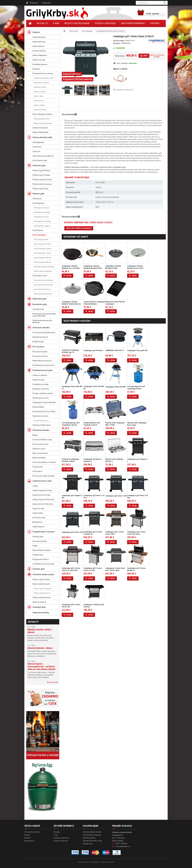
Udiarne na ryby (39, 60)
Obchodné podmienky (133, 23)
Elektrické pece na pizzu (42, 361)
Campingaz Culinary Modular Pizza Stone (135, 267)
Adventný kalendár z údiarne (40, 648)
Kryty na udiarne (39, 105)
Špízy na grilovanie (40, 453)
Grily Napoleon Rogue (41, 208)
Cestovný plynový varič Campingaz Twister (71, 424)
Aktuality (33, 622)
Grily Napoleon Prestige (42, 212)
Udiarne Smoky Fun (40, 128)
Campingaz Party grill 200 (137, 350)
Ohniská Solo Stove (40, 337)
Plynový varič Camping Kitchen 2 (114, 460)
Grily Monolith (38, 309)
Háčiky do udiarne (40, 87)
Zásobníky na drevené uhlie (43, 564)
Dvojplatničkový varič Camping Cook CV (92, 424)
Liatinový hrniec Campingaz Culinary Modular (94, 303)
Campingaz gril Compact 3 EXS (72, 496)
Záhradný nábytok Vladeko (92, 832)
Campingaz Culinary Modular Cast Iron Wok (71, 267)
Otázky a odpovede (105, 23)
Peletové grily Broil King (42, 180)
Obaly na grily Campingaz (43, 589)
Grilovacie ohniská (41, 328)
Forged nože (38, 467)
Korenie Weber (38, 407)
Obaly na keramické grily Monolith (42, 321)
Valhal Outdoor (39, 527)
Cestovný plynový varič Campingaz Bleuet (136, 387)
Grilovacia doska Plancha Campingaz (115, 303)
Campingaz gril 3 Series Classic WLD (115, 533)
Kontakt (155, 23)
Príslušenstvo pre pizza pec (44, 365)
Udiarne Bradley (39, 37)
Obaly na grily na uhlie (41, 579)
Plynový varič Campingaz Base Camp (137, 424)
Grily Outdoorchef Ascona (43, 294)
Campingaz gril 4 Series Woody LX (136, 569)
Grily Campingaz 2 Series (42, 253)
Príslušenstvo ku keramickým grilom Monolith (44, 315)
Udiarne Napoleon (40, 55)
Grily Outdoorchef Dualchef (43, 285)
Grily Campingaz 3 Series (42, 249)
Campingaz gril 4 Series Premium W (93, 533)
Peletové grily (39, 165)
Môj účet (27, 838)
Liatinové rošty (38, 509)
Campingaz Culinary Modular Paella (113, 267)
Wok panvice (37, 522)
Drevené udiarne (39, 51)
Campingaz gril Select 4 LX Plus (138, 496)
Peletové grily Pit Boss (41, 170)
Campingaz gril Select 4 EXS (73, 532)
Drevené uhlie (38, 537)
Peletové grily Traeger (41, 175)
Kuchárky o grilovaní (41, 389)
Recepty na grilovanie (77, 23)
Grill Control (37, 471)
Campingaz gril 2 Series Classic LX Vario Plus (71, 569)
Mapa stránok (29, 841)
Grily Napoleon (38, 142)
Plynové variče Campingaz (43, 271)
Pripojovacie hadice (41, 559)
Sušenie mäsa (39, 101)
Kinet (113, 862)
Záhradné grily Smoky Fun (43, 156)
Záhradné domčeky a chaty (92, 841)
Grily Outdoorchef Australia (43, 280)
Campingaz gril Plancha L (93, 350)
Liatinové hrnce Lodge (41, 495)
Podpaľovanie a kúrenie (43, 532)
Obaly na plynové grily (41, 584)
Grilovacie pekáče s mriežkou (44, 462)
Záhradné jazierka (89, 838)
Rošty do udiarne (40, 92)
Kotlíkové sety (38, 342)
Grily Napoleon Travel (41, 217)
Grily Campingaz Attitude (42, 262)
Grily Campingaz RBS (41, 239)
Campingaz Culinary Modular (44, 402)
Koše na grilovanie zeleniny (43, 476)
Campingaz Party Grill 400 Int (94, 387)
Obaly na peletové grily (42, 598)
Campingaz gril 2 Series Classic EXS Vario (136, 533)
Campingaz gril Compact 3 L (137, 460)
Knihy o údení (38, 96)
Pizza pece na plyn (40, 352)
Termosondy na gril (40, 444)
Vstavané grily (39, 607)
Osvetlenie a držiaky (40, 384)
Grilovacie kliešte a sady (42, 440)
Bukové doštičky (39, 458)
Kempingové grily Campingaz (44, 267)
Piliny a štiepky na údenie (42, 114)
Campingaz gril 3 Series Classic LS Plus (93, 569)
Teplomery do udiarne (41, 83)
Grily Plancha (38, 230)
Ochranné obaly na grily (43, 574)
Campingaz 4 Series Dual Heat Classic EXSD (115, 569)
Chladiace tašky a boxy (41, 425)
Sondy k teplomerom (41, 421)
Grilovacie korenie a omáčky (44, 411)
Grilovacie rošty (39, 518)
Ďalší (108, 90)
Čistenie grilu (39, 569)
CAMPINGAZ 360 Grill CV (114, 350)
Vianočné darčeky (41, 613)
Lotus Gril (36, 151)
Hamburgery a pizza (41, 398)
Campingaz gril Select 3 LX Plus (94, 496)
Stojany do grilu (39, 449)
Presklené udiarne (40, 64)
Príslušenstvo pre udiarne (43, 73)
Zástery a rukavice (40, 375)
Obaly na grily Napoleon (42, 593)
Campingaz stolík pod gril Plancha (94, 605)
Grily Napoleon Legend (42, 226)
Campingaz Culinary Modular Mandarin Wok (93, 267)
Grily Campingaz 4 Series (42, 244)
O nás (56, 23)
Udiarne (36, 32)
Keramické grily (40, 304)
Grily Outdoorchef (40, 160)
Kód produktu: (119, 41)
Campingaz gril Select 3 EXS (116, 496)
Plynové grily (38, 194)
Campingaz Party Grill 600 (115, 387)
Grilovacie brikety (39, 541)
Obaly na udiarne (39, 602)
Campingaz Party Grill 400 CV (72, 387)
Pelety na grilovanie (40, 189)
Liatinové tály (38, 513)
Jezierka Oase (88, 844)
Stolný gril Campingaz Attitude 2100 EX (70, 460)
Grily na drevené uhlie (42, 137)
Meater (35, 435)
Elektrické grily (39, 299)
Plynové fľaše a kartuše (42, 550)
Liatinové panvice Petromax (43, 499)
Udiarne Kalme (38, 46)
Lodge (35, 486)
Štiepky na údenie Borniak (43, 123)
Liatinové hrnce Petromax (43, 504)
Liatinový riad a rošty (42, 481)
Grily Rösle (37, 147)
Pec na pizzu (38, 347)
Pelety (35, 546)
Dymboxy (36, 69)
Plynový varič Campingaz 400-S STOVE (115, 424)
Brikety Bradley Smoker (42, 119)
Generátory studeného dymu (44, 78)
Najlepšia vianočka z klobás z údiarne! (40, 631)
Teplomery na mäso (40, 416)
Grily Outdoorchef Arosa (42, 289)
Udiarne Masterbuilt (40, 132)
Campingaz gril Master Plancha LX (93, 460)
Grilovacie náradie (41, 430)
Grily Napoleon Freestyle (42, 221)
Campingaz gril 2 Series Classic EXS (71, 605)
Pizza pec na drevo (40, 356)
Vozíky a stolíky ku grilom (43, 393)
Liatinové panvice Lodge (42, 490)
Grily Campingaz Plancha (42, 258)
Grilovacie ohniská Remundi (44, 333)
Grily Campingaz (39, 235)
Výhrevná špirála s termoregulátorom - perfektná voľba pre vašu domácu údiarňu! (41, 666)
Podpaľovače (38, 555)
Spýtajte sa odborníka (125, 90)
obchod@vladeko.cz (123, 846)
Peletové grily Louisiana (42, 184)
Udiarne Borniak (39, 42)
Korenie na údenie (40, 110)
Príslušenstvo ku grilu (42, 370)
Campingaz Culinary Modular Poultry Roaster (71, 303)
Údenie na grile (39, 380)
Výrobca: (117, 43)
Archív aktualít (53, 682)
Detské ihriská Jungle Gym (92, 835)
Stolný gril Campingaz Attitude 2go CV (70, 351)
